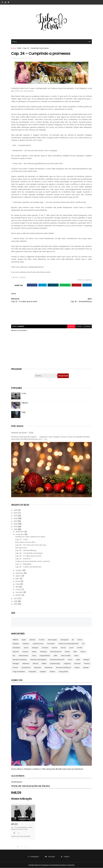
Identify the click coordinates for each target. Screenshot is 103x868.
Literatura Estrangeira (38, 660)
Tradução (32, 672)
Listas (76, 656)
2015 (16, 604)
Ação (24, 640)
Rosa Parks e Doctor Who (25, 542)
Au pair (42, 640)
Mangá (86, 660)
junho (18, 581)
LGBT (56, 656)
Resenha (38, 668)
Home (13, 48)
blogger (71, 326)
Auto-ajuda (52, 640)
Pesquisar (63, 376)
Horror (83, 652)
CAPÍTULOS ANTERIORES (24, 91)
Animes (32, 640)
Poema (87, 664)
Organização (55, 664)
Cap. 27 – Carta (22, 539)
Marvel (35, 664)
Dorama (45, 648)
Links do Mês (66, 656)
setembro (20, 573)
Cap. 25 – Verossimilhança (26, 550)
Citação (16, 644)
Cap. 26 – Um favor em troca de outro (31, 545)
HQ (14, 656)
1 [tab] (18, 847)
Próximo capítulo (85, 280)
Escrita (80, 648)
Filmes (67, 652)
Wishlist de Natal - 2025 (22, 433)
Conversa (51, 644)
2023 (16, 516)
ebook (63, 648)
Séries (77, 668)
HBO (75, 652)
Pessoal (77, 664)
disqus (79, 326)
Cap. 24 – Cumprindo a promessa (29, 553)
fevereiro (19, 592)
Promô (15, 668)
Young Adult (63, 672)
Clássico (26, 644)
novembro (20, 534)
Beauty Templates (68, 865)
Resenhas (49, 668)
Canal (80, 640)
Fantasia (43, 652)
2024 (16, 513)
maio (18, 584)
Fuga (24, 412)
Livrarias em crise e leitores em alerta (30, 537)
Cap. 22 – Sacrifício (23, 559)
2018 (16, 529)
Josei (34, 656)
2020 (16, 524)
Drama (55, 648)
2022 (16, 518)
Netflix (44, 664)
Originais (67, 664)
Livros (70, 660)
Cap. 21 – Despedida (23, 564)
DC (83, 644)
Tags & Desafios (19, 672)
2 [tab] (21, 847)
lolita (78, 660)
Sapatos (25, 403)
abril (17, 587)
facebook (87, 326)
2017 (16, 599)
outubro (19, 570)
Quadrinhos (26, 668)
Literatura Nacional (57, 660)
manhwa (26, 664)
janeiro (18, 595)
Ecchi (71, 648)
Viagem (43, 672)
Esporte (16, 652)
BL (73, 640)
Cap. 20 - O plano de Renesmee (28, 567)
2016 (16, 601)
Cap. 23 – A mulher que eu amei (28, 556)
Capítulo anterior (19, 277)
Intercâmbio (24, 656)
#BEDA (15, 640)
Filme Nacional (56, 652)
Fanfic (19, 48)
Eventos (25, 652)
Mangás (16, 664)
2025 (16, 510)
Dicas (26, 648)
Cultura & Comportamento (68, 644)
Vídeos (52, 672)
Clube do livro (38, 644)
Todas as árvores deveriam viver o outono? (33, 561)
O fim (24, 393)
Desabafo (17, 648)
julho (18, 579)
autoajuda (64, 640)
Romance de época (64, 668)
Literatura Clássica (20, 660)
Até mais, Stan (21, 548)
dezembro (20, 532)
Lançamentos (45, 656)
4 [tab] (28, 847)
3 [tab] (25, 847)
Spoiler (86, 668)
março (18, 590)
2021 (16, 521)
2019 (16, 527)
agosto (19, 576)
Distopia (35, 648)
